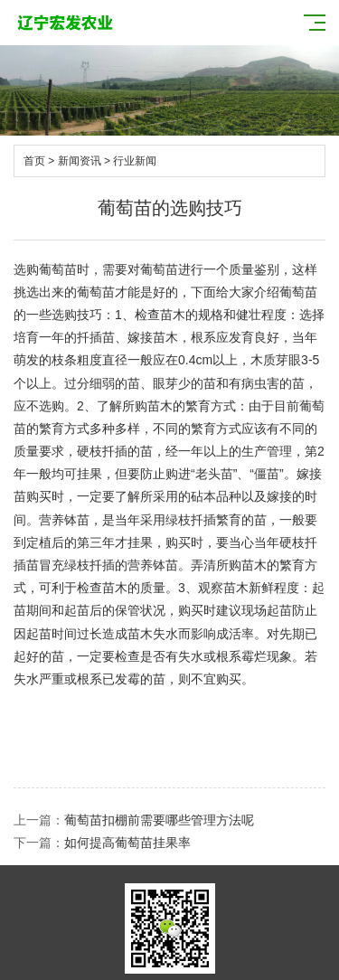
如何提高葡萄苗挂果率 (127, 843)
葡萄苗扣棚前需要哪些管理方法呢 (159, 820)
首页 (34, 161)
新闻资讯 (80, 161)
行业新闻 (135, 161)
